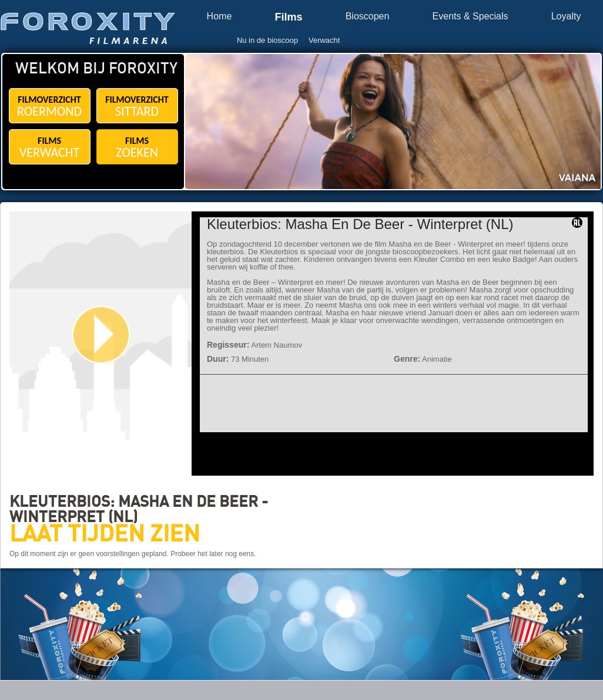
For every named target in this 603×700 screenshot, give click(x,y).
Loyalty (566, 16)
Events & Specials (470, 16)
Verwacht (324, 40)
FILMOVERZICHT (50, 107)
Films (288, 17)
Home (220, 16)
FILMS (50, 148)
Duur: (218, 359)
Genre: (407, 359)
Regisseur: (228, 345)
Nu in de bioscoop (267, 40)
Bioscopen (368, 16)
